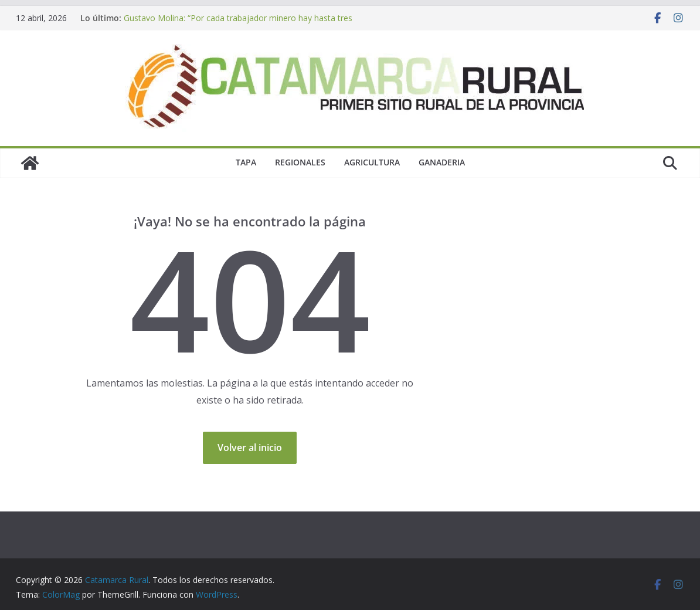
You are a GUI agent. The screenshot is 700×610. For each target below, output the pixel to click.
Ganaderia (442, 162)
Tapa (246, 162)
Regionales (300, 162)
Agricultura (372, 162)
